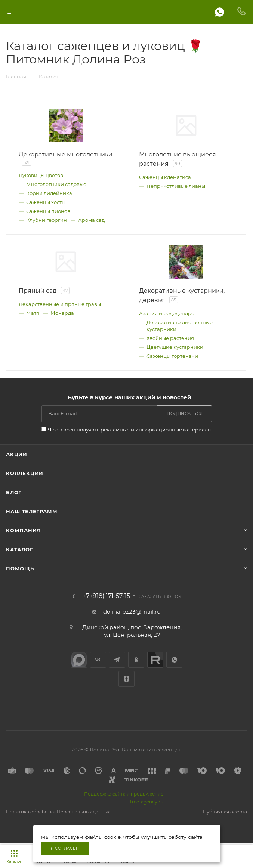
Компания (23, 530)
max (79, 660)
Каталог (20, 549)
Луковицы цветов (41, 175)
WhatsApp (174, 660)
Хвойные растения (170, 338)
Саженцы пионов (48, 211)
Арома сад (91, 220)
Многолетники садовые (56, 184)
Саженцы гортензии (172, 356)
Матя (33, 313)
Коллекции (25, 473)
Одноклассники (136, 660)
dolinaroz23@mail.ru (132, 612)
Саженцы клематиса (165, 177)
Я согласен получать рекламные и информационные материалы (130, 430)
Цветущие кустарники (175, 347)
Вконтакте (98, 660)
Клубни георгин (47, 220)
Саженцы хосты (46, 202)
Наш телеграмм (32, 511)
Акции (17, 454)
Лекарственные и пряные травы (60, 304)
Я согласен (65, 848)
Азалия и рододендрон (168, 313)
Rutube (155, 660)
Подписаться (185, 413)
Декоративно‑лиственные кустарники (180, 326)
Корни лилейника (49, 193)
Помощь (20, 568)
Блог (14, 492)
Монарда (62, 313)
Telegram (117, 660)
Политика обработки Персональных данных (58, 812)
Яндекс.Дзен (126, 679)
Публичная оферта (225, 812)
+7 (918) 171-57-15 (106, 596)
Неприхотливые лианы (176, 186)
